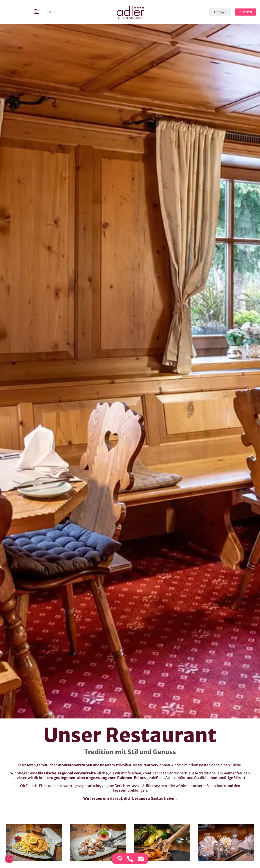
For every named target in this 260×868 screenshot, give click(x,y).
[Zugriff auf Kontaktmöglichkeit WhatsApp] (119, 859)
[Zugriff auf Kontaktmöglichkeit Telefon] (130, 859)
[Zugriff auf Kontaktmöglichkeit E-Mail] (141, 859)
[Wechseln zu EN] (49, 12)
